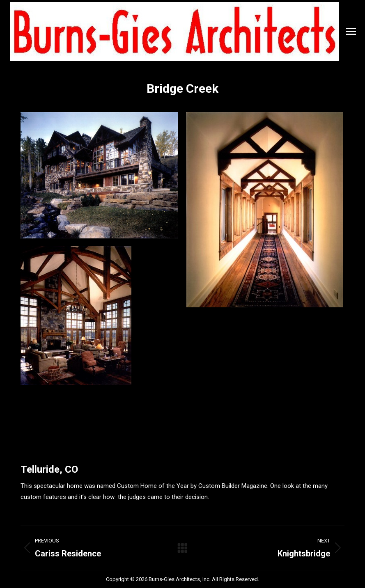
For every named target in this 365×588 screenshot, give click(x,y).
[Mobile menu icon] (351, 31)
